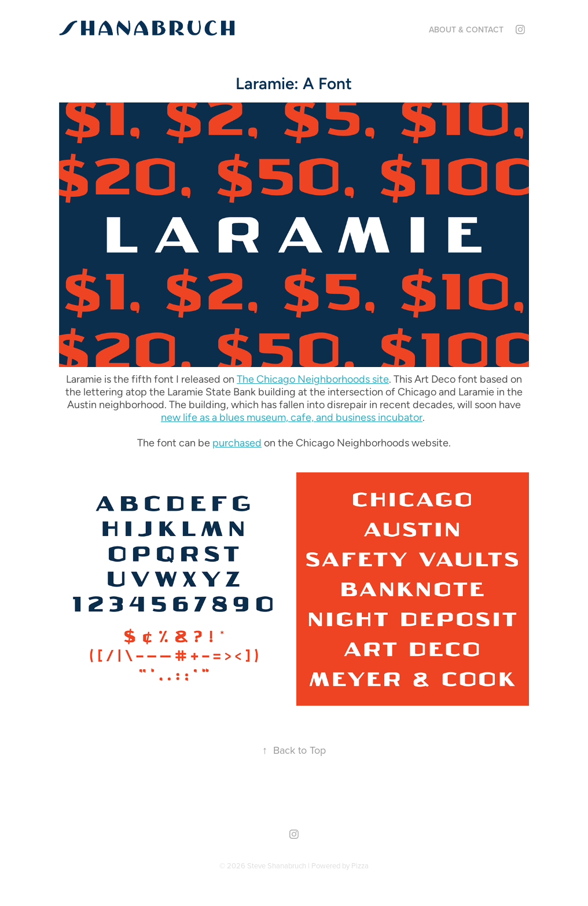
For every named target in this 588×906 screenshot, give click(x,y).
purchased (237, 443)
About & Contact (466, 30)
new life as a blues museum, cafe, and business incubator (292, 417)
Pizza (360, 865)
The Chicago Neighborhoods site (313, 379)
